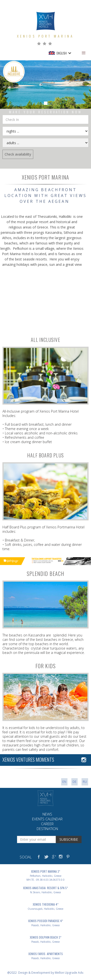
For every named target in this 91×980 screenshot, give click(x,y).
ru (85, 782)
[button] (84, 53)
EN (64, 782)
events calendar (47, 819)
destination (47, 829)
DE (74, 782)
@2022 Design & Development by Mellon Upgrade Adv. (46, 973)
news (47, 814)
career (47, 824)
